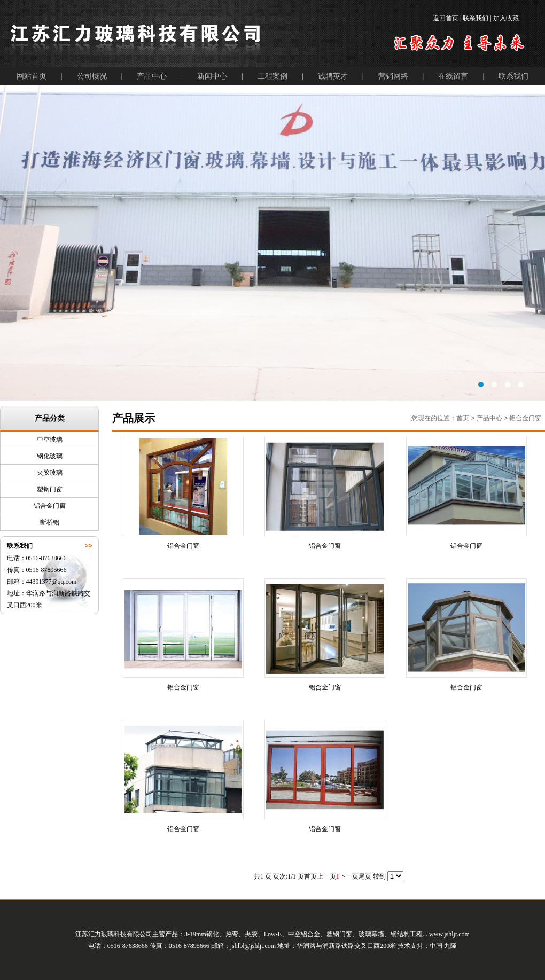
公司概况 (92, 76)
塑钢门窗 (50, 489)
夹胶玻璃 (50, 473)
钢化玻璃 (50, 456)
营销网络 (393, 76)
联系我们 (513, 76)
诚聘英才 (333, 76)
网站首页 (32, 76)
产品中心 (152, 76)
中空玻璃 (50, 440)
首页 (463, 418)
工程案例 (272, 76)
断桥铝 (50, 522)
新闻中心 (212, 76)
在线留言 (453, 76)
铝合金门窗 (50, 506)
